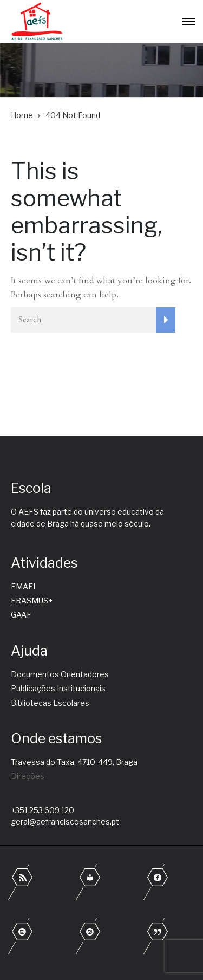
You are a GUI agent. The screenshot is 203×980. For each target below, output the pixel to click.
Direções (28, 776)
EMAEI (23, 586)
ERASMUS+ (32, 601)
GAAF (21, 615)
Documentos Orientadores (60, 674)
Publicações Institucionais (58, 688)
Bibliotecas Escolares (50, 703)
